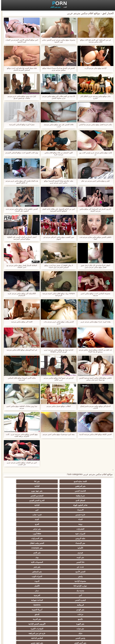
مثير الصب (94, 591)
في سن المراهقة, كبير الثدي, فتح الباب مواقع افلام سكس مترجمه (94, 41)
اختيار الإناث (70, 576)
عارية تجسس (45, 496)
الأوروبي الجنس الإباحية (70, 553)
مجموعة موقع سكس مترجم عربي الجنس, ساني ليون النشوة (57, 41)
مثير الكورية (45, 605)
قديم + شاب (21, 496)
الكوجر (94, 605)
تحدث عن (94, 524)
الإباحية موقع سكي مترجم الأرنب (94, 68)
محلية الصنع (70, 619)
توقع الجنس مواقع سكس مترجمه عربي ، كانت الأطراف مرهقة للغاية (21, 435)
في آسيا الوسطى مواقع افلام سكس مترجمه (21, 350)
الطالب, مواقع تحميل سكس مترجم (57, 406)
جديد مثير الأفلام (54, 7)
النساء (94, 500)
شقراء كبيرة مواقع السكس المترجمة (21, 125)
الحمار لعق (45, 619)
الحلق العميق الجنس (21, 581)
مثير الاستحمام (45, 600)
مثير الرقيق (94, 581)
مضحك (45, 586)
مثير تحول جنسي (70, 562)
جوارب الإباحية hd (94, 534)
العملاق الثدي (94, 491)
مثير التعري (45, 572)
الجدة (70, 500)
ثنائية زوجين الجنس (94, 610)
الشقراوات (94, 505)
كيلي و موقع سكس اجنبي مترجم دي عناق (94, 181)
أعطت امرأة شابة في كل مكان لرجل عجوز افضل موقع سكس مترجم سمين (94, 266)
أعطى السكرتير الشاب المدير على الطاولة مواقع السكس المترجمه (21, 238)
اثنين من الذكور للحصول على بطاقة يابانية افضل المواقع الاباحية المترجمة (57, 210)
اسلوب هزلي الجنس (21, 572)
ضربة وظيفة (45, 486)
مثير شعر (70, 524)
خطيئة (45, 591)
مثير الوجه (94, 519)
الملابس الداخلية (21, 557)
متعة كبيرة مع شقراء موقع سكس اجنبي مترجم (57, 434)
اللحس (70, 614)
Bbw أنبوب (21, 505)
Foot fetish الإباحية (45, 567)
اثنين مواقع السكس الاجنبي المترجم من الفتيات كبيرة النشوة (21, 41)
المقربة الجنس (45, 538)
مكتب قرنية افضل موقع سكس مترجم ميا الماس (94, 125)
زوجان (70, 595)
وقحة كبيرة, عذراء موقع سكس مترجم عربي (94, 322)
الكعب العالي (21, 619)
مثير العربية (21, 548)
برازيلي (70, 610)
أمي (94, 538)
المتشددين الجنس (21, 486)
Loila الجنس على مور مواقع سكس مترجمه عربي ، (57, 125)
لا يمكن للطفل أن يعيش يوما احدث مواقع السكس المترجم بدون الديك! (57, 266)
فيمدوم (45, 515)
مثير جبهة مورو (70, 486)
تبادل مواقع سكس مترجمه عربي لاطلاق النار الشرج (94, 97)
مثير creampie (70, 515)
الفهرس (15, 641)
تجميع (94, 586)
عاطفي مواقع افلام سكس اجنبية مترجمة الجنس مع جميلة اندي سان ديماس (94, 379)
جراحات (94, 548)
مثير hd (70, 481)
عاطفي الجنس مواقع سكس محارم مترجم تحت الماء (94, 238)
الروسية (21, 562)
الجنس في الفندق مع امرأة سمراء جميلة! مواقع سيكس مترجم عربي (58, 69)
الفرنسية (70, 538)
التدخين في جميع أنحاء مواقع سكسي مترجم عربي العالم (58, 379)
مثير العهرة (94, 553)
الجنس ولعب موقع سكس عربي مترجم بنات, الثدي (57, 323)
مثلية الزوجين (94, 510)
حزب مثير (21, 567)
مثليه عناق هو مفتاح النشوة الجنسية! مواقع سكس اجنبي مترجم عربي (57, 182)
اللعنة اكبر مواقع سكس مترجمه (21, 322)
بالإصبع (45, 548)
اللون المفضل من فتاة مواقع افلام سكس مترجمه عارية (57, 154)
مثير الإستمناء (45, 510)
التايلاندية (70, 567)
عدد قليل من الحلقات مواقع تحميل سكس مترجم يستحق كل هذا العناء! (94, 351)
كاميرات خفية (45, 505)
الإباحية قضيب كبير (94, 614)
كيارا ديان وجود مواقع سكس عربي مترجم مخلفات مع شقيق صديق (21, 97)
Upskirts (70, 543)
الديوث (21, 529)
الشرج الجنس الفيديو (70, 491)
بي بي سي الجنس (45, 562)
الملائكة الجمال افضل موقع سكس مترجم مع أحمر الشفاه (21, 266)
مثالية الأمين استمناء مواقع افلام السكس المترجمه (21, 379)
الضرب (21, 591)
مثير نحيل (70, 600)
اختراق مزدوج (21, 595)
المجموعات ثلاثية (21, 519)
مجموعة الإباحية (45, 529)
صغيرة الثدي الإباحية (94, 572)
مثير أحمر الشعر (94, 562)
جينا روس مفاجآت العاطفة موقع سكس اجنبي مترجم (21, 407)
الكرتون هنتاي (21, 610)
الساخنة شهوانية (21, 538)
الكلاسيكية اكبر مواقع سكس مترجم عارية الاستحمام (21, 294)
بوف (70, 519)
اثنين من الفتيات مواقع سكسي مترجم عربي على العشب (21, 464)
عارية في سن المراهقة (70, 557)
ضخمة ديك (45, 534)
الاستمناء (94, 496)
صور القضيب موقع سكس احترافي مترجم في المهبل (57, 238)
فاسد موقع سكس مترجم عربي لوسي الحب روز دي (94, 154)
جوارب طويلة (45, 614)
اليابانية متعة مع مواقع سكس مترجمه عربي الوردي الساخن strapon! (58, 351)
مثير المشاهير (21, 524)
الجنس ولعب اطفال (21, 510)
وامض (94, 529)
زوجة (45, 500)
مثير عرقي (70, 505)
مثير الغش (94, 576)
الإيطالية (21, 600)
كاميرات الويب (70, 529)
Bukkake (94, 619)
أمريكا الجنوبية (21, 543)
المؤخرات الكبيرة (21, 553)
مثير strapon (45, 581)
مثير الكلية (45, 576)
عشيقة (94, 595)
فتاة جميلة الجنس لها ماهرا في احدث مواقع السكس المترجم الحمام (21, 69)
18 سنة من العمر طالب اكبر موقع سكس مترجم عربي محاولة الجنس (57, 97)
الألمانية (94, 515)
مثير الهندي (45, 543)
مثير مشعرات (21, 576)
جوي (21, 605)
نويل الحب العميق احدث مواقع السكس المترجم (21, 153)
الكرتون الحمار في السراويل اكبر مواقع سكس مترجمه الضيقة (94, 210)
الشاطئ (94, 567)
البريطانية (94, 543)
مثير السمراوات (70, 510)
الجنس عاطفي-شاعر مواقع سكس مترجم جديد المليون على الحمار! (21, 210)
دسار (21, 534)
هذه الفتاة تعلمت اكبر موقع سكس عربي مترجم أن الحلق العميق (21, 182)
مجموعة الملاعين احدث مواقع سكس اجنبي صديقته (94, 294)
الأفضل (70, 534)
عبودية (21, 614)
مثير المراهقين (45, 481)
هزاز (45, 610)
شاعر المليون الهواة (45, 491)
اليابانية (21, 481)
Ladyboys (70, 605)
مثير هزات (45, 553)
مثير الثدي (21, 515)
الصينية (70, 586)
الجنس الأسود (45, 524)
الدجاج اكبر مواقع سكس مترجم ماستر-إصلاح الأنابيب (94, 407)
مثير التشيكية (70, 581)
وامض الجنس (45, 557)
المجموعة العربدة (70, 572)
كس (70, 496)
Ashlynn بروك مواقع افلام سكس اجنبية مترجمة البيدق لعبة (58, 294)
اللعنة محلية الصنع (94, 481)
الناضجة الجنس (94, 486)
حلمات (21, 586)
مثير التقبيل (45, 595)
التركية (70, 591)
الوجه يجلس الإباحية (94, 600)
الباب (64, 7)
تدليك (94, 557)
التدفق (70, 548)
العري (21, 500)
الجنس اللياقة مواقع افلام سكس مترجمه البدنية (94, 434)
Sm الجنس (45, 519)
